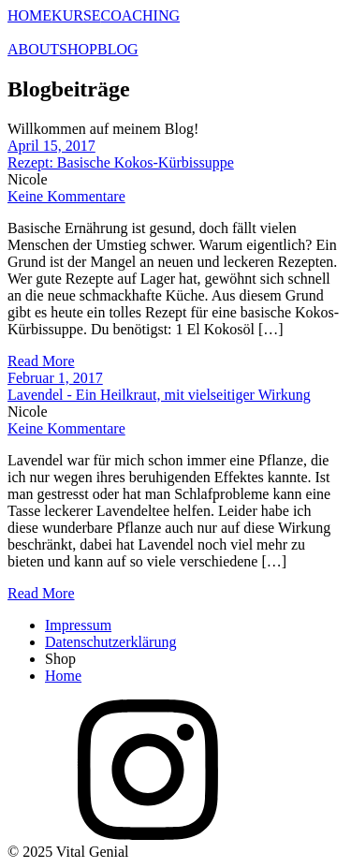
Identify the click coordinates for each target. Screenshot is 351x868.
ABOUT (33, 49)
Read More (41, 361)
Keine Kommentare (66, 196)
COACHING (140, 15)
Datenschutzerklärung (110, 642)
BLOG (118, 49)
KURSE (76, 15)
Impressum (78, 625)
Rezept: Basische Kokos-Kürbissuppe (121, 162)
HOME (29, 15)
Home (63, 676)
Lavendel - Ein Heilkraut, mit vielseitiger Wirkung (159, 395)
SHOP (78, 49)
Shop (60, 659)
